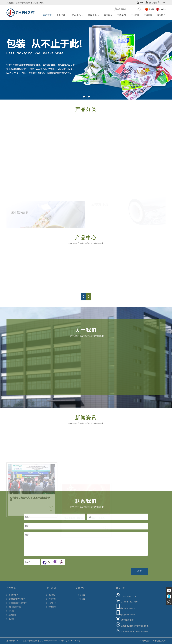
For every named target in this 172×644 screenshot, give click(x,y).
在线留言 (148, 15)
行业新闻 (81, 599)
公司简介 (51, 595)
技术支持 (135, 15)
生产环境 (51, 603)
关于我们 (62, 15)
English (162, 9)
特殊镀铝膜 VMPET (16, 599)
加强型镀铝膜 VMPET (16, 603)
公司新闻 (81, 595)
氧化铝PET (12, 595)
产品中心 (78, 15)
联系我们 (161, 15)
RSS (162, 3)
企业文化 (51, 599)
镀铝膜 (10, 611)
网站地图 (151, 3)
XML (140, 3)
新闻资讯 (94, 15)
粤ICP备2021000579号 (71, 641)
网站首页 (47, 15)
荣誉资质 (51, 607)
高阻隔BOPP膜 (14, 607)
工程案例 (122, 15)
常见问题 (108, 15)
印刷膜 (10, 619)
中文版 (151, 9)
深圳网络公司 (145, 641)
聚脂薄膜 (11, 615)
